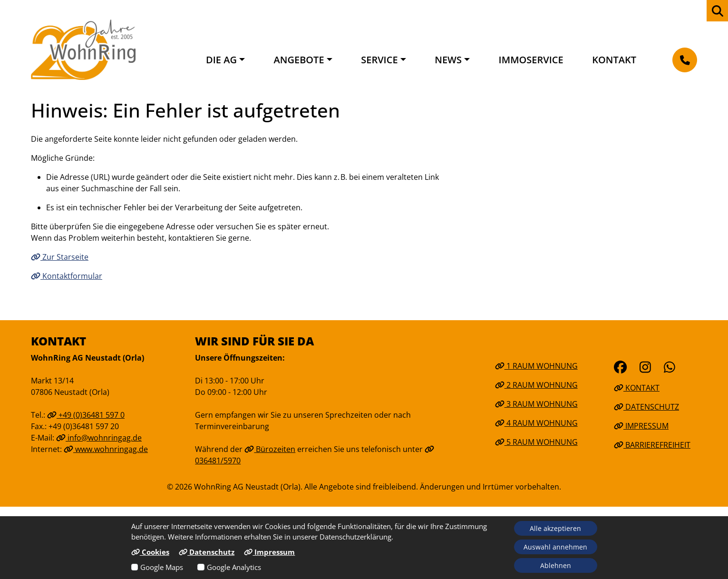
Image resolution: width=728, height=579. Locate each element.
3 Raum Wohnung (536, 404)
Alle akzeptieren (555, 528)
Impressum (641, 426)
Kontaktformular (67, 276)
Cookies (150, 552)
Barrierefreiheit (652, 445)
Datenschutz (646, 407)
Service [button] (379, 60)
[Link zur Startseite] (83, 49)
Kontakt (614, 60)
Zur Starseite (60, 257)
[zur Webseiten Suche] (717, 11)
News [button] (448, 60)
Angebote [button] (299, 60)
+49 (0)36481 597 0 (86, 415)
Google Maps (162, 567)
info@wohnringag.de (99, 438)
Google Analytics (234, 567)
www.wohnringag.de (106, 449)
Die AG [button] (221, 60)
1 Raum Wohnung (536, 366)
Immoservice (531, 60)
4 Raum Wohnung (536, 423)
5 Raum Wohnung (536, 442)
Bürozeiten (270, 449)
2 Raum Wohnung (536, 385)
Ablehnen (556, 565)
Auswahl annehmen (555, 547)
